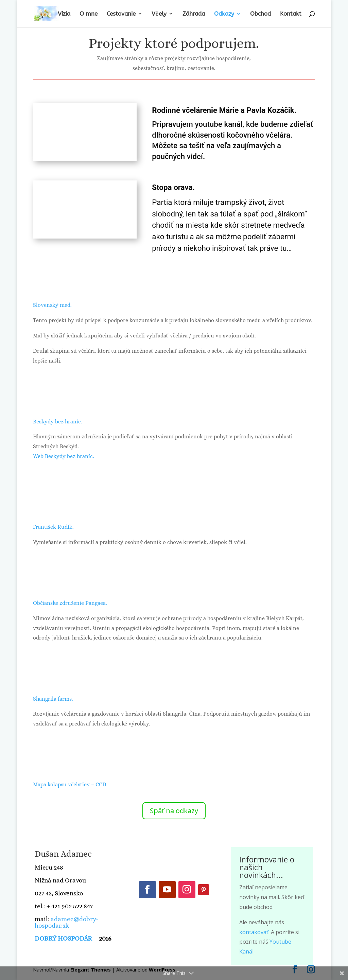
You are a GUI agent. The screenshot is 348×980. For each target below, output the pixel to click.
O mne (89, 14)
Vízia (64, 14)
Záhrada (194, 14)
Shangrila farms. (53, 699)
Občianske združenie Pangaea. (70, 603)
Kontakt (291, 14)
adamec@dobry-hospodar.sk (66, 922)
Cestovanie (121, 14)
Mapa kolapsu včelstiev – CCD (70, 784)
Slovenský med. (52, 305)
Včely (159, 14)
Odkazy (224, 14)
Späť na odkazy (174, 811)
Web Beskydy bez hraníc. (64, 456)
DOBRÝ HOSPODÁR (64, 938)
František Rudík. (53, 527)
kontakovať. (254, 932)
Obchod (260, 14)
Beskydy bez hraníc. (58, 422)
